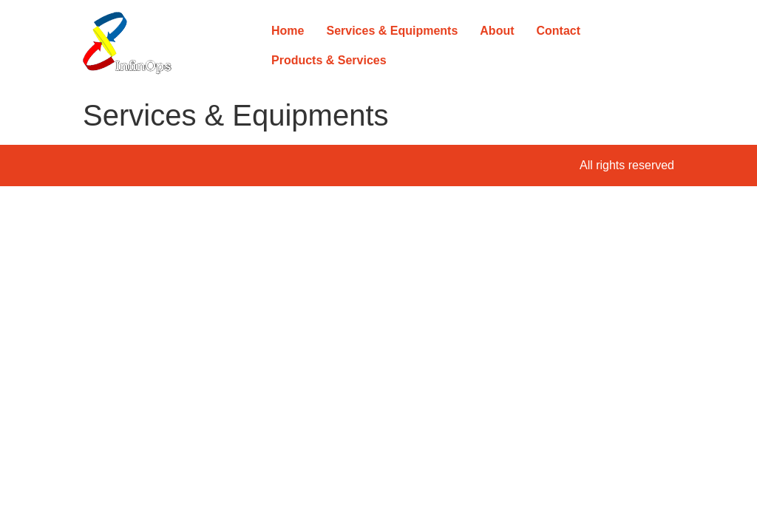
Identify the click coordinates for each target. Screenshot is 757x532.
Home (288, 31)
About (497, 31)
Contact (559, 31)
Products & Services (329, 60)
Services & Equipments (392, 31)
